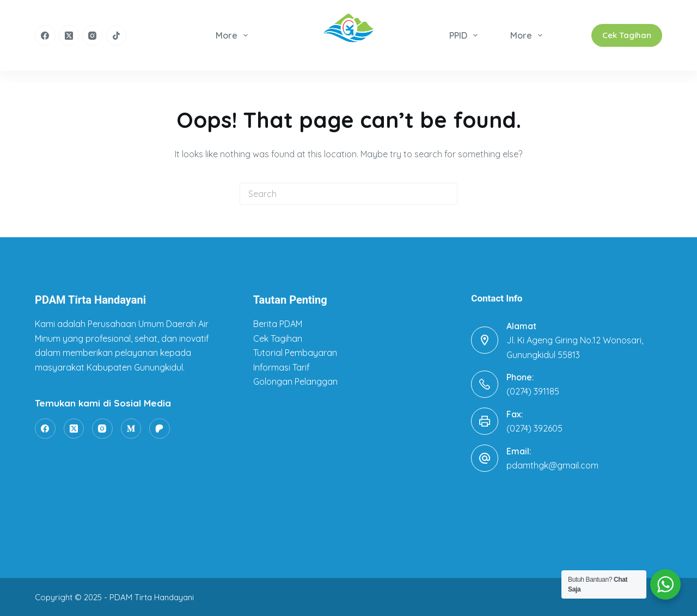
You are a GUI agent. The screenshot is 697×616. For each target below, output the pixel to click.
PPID (466, 35)
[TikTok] (117, 35)
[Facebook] (45, 35)
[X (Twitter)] (69, 35)
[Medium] (131, 429)
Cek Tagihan (627, 35)
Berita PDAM (278, 324)
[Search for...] (338, 194)
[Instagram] (93, 35)
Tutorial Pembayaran (295, 353)
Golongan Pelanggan (295, 381)
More (234, 35)
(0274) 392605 (534, 428)
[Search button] (447, 194)
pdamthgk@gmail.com (552, 465)
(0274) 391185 (533, 391)
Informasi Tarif (282, 367)
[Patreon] (160, 429)
